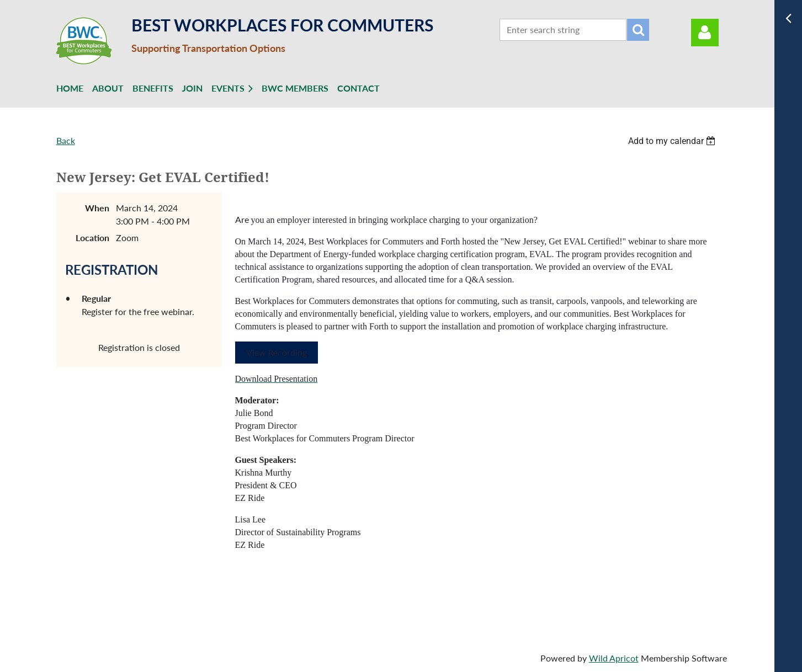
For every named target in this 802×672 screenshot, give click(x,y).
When (97, 208)
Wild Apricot (614, 658)
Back (66, 140)
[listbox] (673, 141)
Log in (705, 33)
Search (638, 30)
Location (92, 238)
